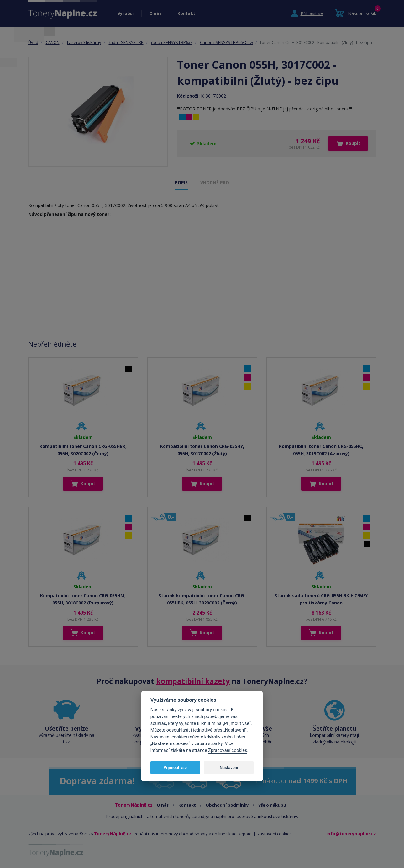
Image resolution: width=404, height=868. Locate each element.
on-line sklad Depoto (232, 834)
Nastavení (229, 767)
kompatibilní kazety (193, 681)
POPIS (181, 182)
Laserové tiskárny (84, 42)
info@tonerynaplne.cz (351, 834)
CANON (53, 42)
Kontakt (186, 13)
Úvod (33, 42)
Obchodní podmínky (227, 805)
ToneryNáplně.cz (113, 834)
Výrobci (126, 13)
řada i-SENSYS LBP (126, 42)
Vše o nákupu (272, 805)
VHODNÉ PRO (215, 182)
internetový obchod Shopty (182, 834)
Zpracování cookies (228, 751)
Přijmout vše (175, 767)
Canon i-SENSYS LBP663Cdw (226, 42)
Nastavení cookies (274, 834)
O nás (155, 13)
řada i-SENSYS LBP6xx (172, 42)
